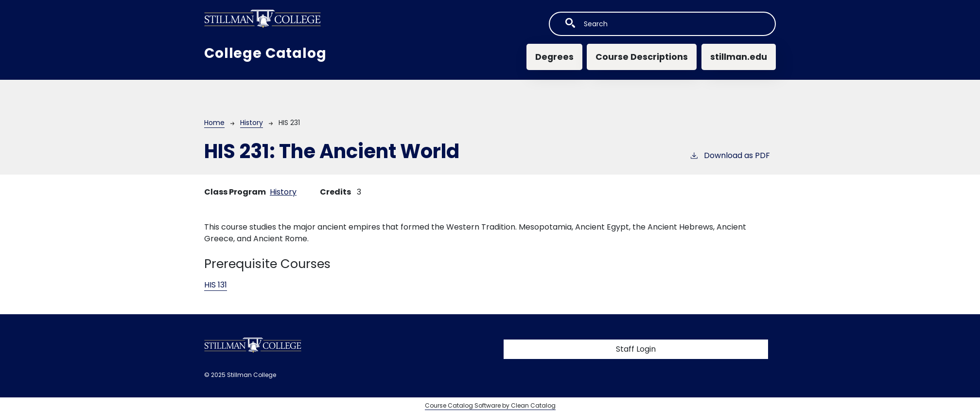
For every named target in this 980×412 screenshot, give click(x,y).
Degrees (554, 57)
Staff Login (636, 349)
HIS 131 (216, 285)
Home (214, 123)
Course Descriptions (642, 57)
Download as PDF (730, 155)
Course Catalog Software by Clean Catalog (490, 405)
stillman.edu (739, 57)
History (252, 123)
